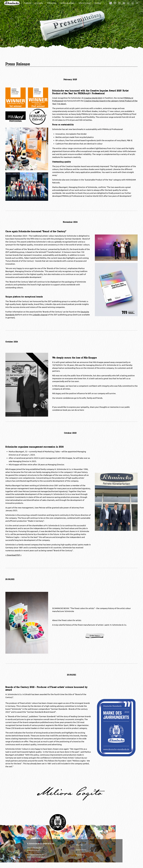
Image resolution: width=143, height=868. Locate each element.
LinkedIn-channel (40, 315)
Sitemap (79, 845)
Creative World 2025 (93, 98)
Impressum (80, 855)
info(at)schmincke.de (35, 855)
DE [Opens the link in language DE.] (137, 3)
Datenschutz (81, 850)
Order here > (95, 636)
